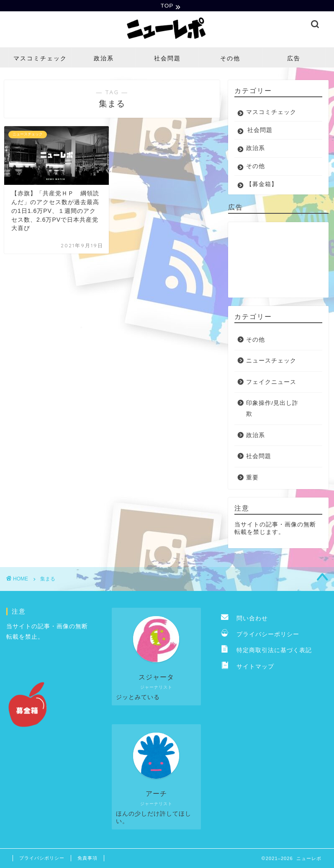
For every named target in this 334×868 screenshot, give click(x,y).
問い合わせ (244, 619)
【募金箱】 (262, 185)
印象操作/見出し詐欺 (272, 410)
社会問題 (167, 59)
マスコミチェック (40, 59)
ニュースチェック (271, 362)
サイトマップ (248, 668)
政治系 (104, 59)
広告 (294, 59)
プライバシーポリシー (260, 636)
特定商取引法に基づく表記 (266, 652)
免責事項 (87, 859)
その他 (230, 59)
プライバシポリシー (42, 859)
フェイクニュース (271, 383)
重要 (252, 479)
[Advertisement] (276, 261)
